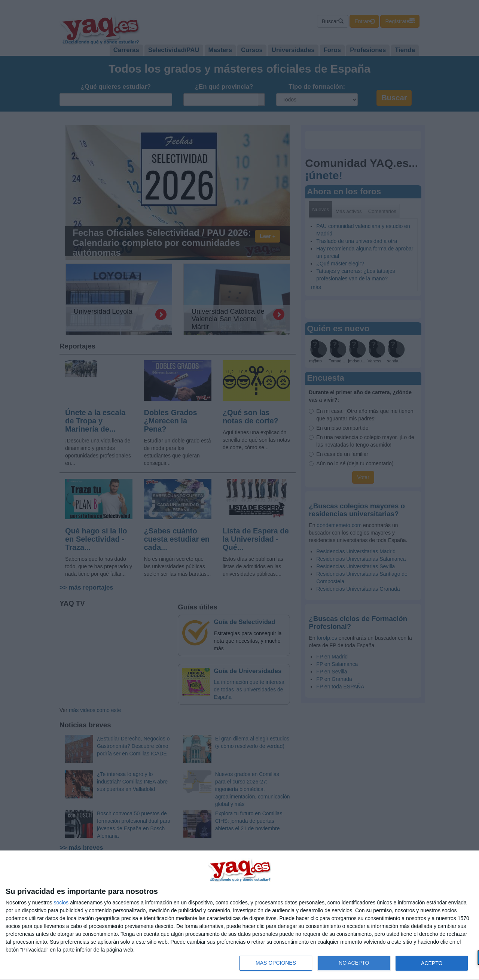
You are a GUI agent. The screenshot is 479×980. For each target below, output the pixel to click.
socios (61, 903)
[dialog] (239, 915)
